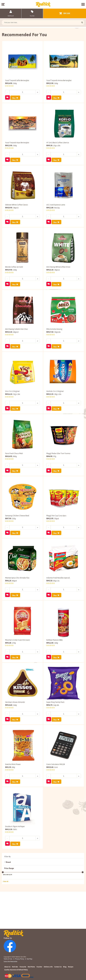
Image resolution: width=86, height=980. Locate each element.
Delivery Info (48, 967)
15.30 (53, 278)
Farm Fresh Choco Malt (14, 470)
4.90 (51, 473)
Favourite (23, 967)
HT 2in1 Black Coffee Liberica (58, 144)
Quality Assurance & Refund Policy (16, 970)
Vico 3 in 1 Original (12, 405)
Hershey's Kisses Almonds (15, 731)
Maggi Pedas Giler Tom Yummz (58, 470)
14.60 (11, 733)
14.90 (11, 82)
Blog (65, 967)
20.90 (12, 212)
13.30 (11, 864)
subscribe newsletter (10, 962)
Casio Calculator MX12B (56, 796)
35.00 (52, 799)
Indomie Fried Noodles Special (58, 600)
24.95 (11, 473)
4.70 (53, 733)
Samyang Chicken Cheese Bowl (17, 535)
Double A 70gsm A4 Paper (15, 861)
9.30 (53, 147)
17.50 (53, 343)
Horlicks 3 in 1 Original (55, 405)
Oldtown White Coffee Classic (17, 210)
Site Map (29, 959)
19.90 (11, 278)
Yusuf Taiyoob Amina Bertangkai (59, 79)
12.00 (52, 668)
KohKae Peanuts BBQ (54, 665)
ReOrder (15, 967)
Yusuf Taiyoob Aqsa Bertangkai (17, 144)
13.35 (54, 408)
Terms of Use (8, 959)
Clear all (6, 919)
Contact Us (58, 967)
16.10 (13, 408)
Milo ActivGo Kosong (54, 340)
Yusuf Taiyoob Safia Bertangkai (17, 79)
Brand (8, 899)
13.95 (53, 538)
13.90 (52, 82)
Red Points (31, 967)
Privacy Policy (20, 959)
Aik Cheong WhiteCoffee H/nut (58, 275)
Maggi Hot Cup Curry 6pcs (56, 535)
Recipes (71, 967)
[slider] (3, 910)
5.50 (53, 603)
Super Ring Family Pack (55, 731)
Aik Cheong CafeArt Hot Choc (17, 340)
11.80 (53, 212)
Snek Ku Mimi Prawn (13, 796)
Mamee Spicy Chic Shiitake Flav (17, 600)
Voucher (39, 967)
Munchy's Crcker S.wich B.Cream (17, 665)
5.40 (10, 668)
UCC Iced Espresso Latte (56, 210)
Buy (14, 97)
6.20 (11, 603)
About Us (7, 967)
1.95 (10, 799)
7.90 (10, 538)
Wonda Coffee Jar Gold (14, 275)
